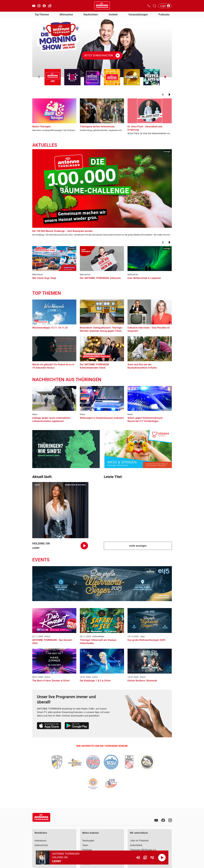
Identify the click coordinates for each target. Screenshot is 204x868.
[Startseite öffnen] (102, 6)
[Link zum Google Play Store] (77, 726)
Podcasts (164, 14)
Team (85, 845)
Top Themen (42, 14)
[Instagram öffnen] (39, 6)
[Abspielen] (162, 858)
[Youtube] (156, 820)
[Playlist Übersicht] (152, 858)
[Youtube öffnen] (34, 6)
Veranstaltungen (138, 14)
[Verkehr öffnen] (50, 6)
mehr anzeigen (138, 546)
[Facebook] (163, 820)
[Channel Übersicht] (145, 858)
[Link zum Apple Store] (49, 726)
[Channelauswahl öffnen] (154, 6)
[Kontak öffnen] (149, 6)
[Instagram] (170, 820)
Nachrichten (91, 14)
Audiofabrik (136, 845)
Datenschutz (41, 845)
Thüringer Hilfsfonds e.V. (143, 850)
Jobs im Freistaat (139, 841)
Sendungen (88, 841)
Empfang (87, 850)
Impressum (41, 841)
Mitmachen (66, 14)
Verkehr (113, 14)
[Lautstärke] (138, 858)
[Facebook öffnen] (44, 6)
